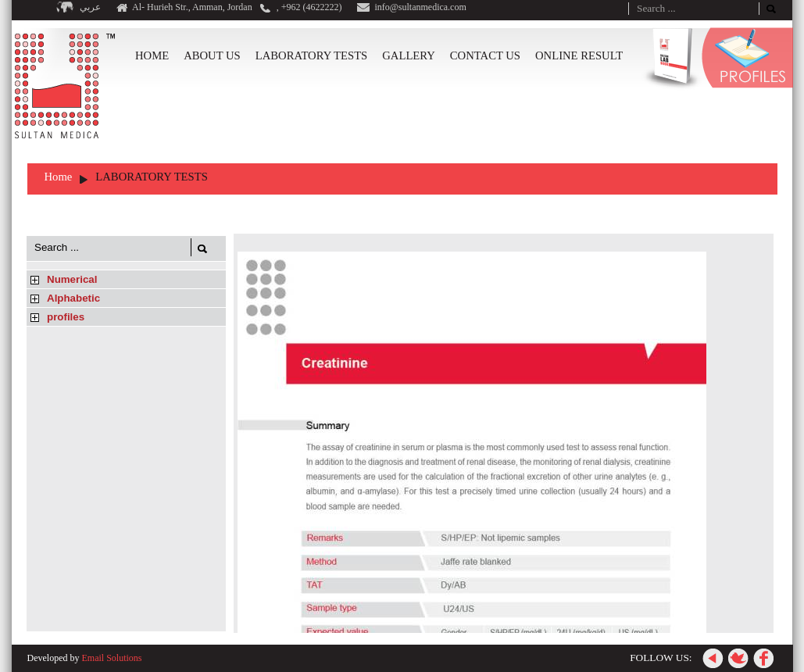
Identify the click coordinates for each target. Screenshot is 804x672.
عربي (90, 7)
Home (59, 177)
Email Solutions (111, 658)
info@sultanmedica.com (420, 7)
